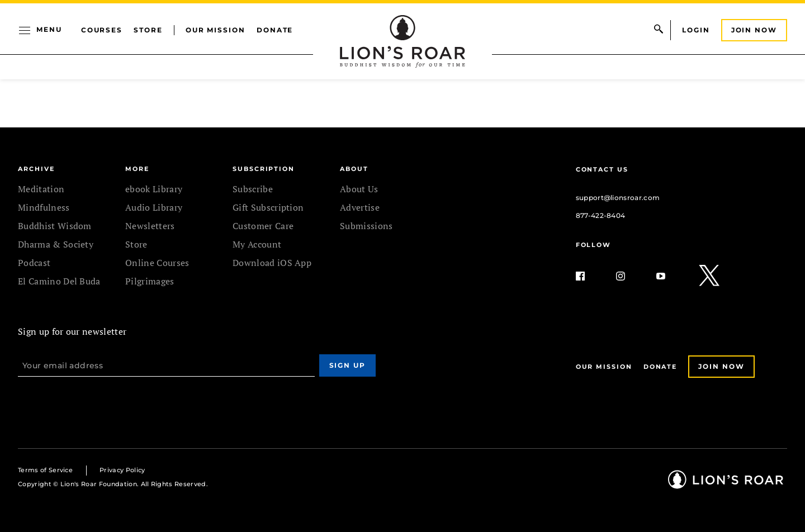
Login (696, 30)
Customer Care (263, 226)
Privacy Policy (122, 470)
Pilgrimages (150, 281)
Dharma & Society (56, 244)
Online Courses (157, 263)
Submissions (366, 226)
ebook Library (154, 189)
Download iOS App (272, 263)
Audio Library (154, 207)
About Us (359, 189)
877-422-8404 (601, 215)
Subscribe (253, 189)
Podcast (34, 263)
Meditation (41, 189)
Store (148, 30)
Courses (102, 30)
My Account (257, 244)
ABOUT (354, 169)
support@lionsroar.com (618, 198)
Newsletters (150, 226)
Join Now (754, 30)
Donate (275, 30)
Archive (36, 169)
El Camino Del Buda (59, 281)
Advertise (360, 207)
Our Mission (216, 30)
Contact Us (602, 169)
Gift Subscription (268, 207)
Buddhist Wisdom (55, 226)
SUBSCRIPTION (264, 169)
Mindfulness (44, 207)
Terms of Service (45, 470)
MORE (137, 169)
